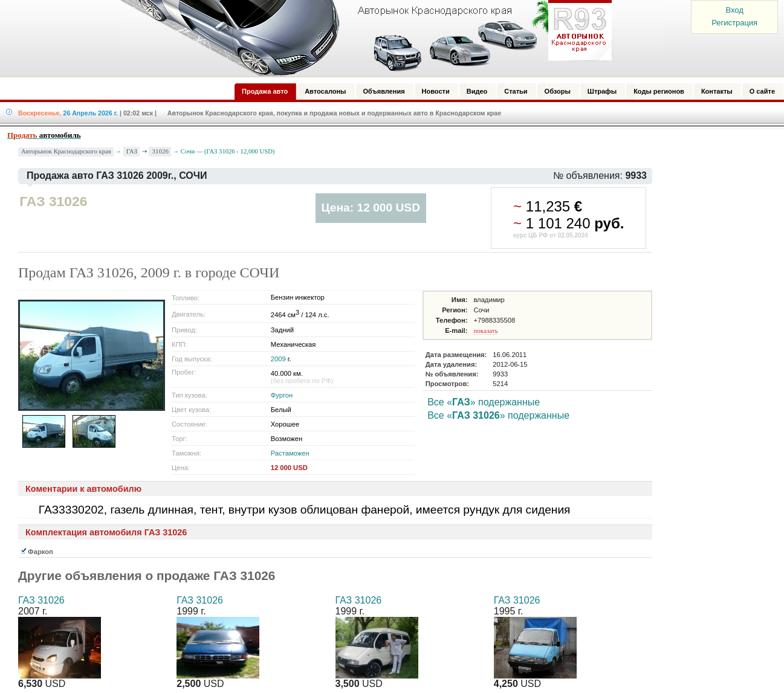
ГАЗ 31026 (41, 600)
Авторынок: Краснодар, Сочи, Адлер (362, 38)
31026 (160, 151)
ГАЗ (132, 151)
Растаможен (290, 453)
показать (485, 330)
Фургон (282, 395)
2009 (278, 359)
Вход (734, 10)
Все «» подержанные (484, 402)
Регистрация (734, 23)
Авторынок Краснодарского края (66, 151)
